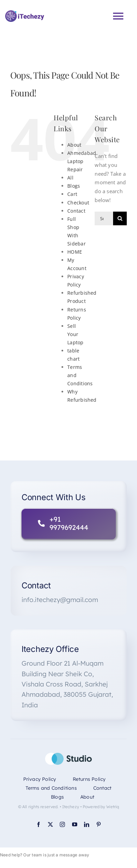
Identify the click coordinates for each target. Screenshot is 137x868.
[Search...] (104, 218)
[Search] (120, 218)
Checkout (78, 203)
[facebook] (38, 824)
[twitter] (50, 824)
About (74, 145)
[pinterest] (99, 824)
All (70, 178)
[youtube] (75, 824)
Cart (72, 194)
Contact (76, 211)
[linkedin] (87, 824)
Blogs (74, 186)
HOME (75, 252)
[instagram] (62, 824)
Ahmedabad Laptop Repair (82, 161)
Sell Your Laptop (75, 334)
